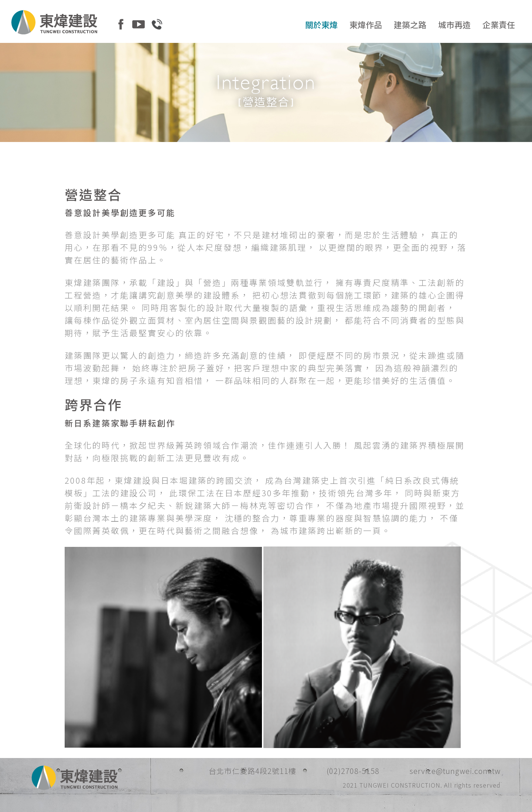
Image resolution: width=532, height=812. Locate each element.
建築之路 (410, 24)
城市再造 (454, 24)
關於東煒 (321, 24)
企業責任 (499, 24)
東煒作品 (366, 24)
